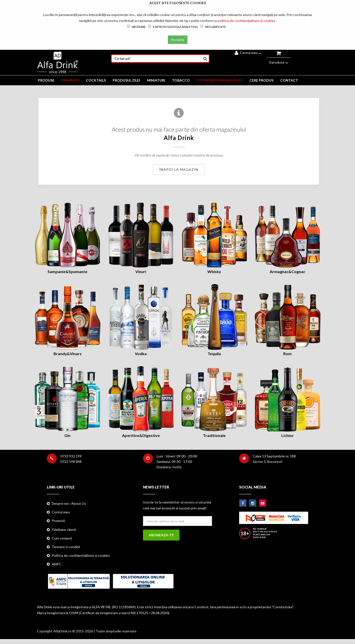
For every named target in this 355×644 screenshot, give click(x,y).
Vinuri (141, 271)
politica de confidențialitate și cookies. (247, 21)
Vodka (141, 354)
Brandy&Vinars (68, 354)
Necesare (136, 26)
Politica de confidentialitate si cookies (81, 555)
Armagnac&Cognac (287, 271)
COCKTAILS (96, 80)
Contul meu (248, 53)
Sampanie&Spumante (67, 271)
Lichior (288, 435)
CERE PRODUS (261, 80)
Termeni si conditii (66, 547)
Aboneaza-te (161, 535)
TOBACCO (181, 80)
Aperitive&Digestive (141, 435)
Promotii (58, 521)
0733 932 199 (71, 456)
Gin (67, 435)
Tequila (214, 354)
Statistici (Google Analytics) (173, 26)
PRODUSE (46, 80)
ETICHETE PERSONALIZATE (220, 80)
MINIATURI (156, 80)
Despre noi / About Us (69, 503)
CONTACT (289, 80)
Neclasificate (213, 26)
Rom (287, 354)
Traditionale (214, 435)
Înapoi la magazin (179, 169)
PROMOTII (70, 80)
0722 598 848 (71, 461)
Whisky (214, 271)
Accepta (178, 40)
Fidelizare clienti (64, 530)
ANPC (57, 564)
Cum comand (62, 538)
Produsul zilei (126, 80)
